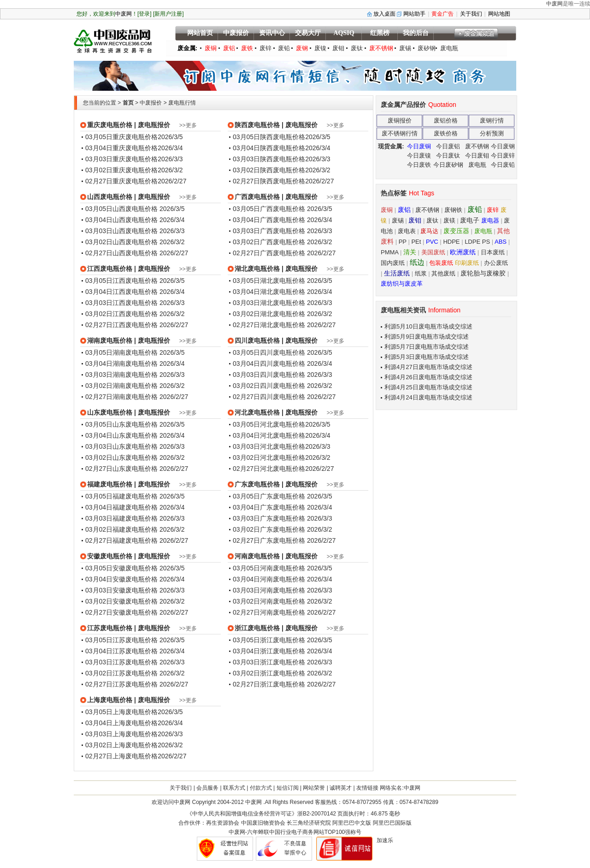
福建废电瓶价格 (110, 484)
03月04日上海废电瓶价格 (121, 723)
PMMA (389, 252)
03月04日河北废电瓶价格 (269, 435)
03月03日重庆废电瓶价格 (121, 159)
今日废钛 (448, 155)
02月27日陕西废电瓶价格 (269, 181)
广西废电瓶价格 (257, 197)
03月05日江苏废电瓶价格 (122, 640)
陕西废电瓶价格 (257, 125)
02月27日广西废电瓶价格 (270, 253)
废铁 (247, 48)
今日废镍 (419, 155)
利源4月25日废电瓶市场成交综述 (428, 387)
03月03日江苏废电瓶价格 (122, 662)
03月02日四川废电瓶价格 (270, 386)
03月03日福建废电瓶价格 (122, 518)
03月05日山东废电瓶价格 (122, 424)
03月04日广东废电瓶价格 (270, 507)
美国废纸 (433, 252)
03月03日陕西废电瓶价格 (269, 159)
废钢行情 (492, 120)
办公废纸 (496, 263)
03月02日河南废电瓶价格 (270, 601)
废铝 (229, 48)
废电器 (490, 220)
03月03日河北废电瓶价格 (269, 446)
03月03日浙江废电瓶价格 (270, 662)
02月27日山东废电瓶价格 (122, 469)
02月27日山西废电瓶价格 (122, 253)
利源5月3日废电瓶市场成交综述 (427, 357)
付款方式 (261, 788)
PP (403, 242)
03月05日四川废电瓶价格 (270, 352)
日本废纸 (493, 252)
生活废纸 (397, 273)
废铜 (211, 48)
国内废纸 (393, 263)
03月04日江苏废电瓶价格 (122, 651)
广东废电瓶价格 (257, 484)
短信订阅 (288, 788)
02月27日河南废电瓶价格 (270, 612)
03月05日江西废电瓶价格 (122, 281)
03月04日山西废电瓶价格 (122, 220)
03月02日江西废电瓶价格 (122, 314)
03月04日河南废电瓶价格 (270, 579)
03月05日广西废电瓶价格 (270, 209)
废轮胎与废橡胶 (484, 273)
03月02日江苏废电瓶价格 (122, 673)
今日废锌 (503, 155)
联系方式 (234, 788)
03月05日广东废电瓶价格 (270, 496)
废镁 (449, 220)
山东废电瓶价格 (110, 412)
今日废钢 (503, 146)
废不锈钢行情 (400, 133)
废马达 (429, 231)
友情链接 (367, 788)
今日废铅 (503, 165)
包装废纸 (441, 263)
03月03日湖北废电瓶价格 (270, 303)
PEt (416, 242)
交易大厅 (308, 33)
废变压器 (456, 231)
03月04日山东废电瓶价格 (122, 435)
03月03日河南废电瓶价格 (270, 590)
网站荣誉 (314, 788)
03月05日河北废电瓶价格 (269, 424)
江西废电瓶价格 (110, 269)
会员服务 (207, 788)
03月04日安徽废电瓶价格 (122, 579)
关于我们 (181, 788)
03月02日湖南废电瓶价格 (122, 386)
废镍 (320, 48)
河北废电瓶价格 (257, 412)
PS (486, 242)
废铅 (284, 48)
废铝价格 (446, 120)
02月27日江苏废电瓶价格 (122, 684)
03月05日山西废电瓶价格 (122, 209)
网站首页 (200, 33)
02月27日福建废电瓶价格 (122, 540)
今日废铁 (419, 165)
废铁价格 (446, 133)
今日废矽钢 (448, 165)
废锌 (265, 48)
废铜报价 (400, 120)
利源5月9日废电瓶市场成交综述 (427, 337)
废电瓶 (449, 48)
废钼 (338, 48)
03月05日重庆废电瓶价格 (121, 137)
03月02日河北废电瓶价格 (269, 457)
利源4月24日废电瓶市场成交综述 (428, 397)
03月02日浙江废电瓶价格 (270, 673)
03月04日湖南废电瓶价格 (122, 364)
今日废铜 (419, 146)
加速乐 (385, 840)
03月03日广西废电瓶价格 (270, 231)
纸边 (417, 262)
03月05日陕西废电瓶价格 (269, 137)
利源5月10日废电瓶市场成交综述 (428, 326)
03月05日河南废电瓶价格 (270, 568)
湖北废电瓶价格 (257, 269)
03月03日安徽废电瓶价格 (122, 590)
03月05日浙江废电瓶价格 (270, 640)
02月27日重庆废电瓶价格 (121, 181)
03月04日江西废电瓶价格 (122, 292)
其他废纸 (443, 273)
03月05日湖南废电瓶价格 (122, 352)
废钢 (302, 48)
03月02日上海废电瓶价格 (121, 745)
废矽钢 (427, 48)
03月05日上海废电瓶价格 (121, 712)
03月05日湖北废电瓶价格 (270, 281)
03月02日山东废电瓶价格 (122, 457)
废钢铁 (453, 210)
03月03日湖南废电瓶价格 (122, 375)
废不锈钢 (381, 48)
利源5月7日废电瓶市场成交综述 (427, 347)
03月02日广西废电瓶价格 (270, 242)
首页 (128, 103)
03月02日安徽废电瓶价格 (122, 601)
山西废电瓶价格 (110, 197)
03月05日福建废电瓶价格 (122, 496)
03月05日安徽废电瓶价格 (122, 568)
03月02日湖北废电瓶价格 (270, 314)
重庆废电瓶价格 (110, 125)
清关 (410, 252)
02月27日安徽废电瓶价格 (122, 612)
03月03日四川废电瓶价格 (270, 375)
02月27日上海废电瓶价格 (121, 756)
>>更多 (188, 125)
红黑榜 (380, 33)
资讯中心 (272, 33)
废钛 (357, 48)
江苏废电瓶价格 (110, 628)
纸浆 (421, 273)
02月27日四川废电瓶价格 (270, 397)
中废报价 (236, 33)
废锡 (405, 48)
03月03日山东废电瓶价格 (122, 446)
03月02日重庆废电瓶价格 (121, 170)
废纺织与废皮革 (402, 284)
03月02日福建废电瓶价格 (122, 529)
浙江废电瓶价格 (257, 628)
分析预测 (492, 133)
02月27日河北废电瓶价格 (269, 469)
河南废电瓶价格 (257, 556)
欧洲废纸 (463, 252)
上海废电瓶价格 (110, 700)
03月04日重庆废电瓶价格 (121, 148)
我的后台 (416, 33)
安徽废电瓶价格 (110, 556)
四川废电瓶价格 (257, 340)
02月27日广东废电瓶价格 (270, 540)
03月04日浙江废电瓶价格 (270, 651)
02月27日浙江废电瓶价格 (270, 684)
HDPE (451, 242)
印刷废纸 (467, 263)
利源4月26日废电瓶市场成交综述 (428, 377)
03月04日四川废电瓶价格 (270, 364)
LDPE (472, 242)
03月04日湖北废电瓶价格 (270, 292)
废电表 (407, 231)
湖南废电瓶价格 (110, 340)
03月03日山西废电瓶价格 (122, 231)
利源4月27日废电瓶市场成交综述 (428, 367)
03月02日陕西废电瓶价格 (269, 170)
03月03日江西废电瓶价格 (122, 303)
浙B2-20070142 (317, 814)
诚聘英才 (341, 788)
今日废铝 (448, 146)
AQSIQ (344, 33)
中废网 (568, 4)
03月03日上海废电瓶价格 (121, 734)
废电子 (470, 220)
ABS (501, 242)
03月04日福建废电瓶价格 (122, 507)
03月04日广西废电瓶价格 (270, 220)
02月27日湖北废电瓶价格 (270, 325)
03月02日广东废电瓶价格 (270, 529)
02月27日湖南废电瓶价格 (122, 397)
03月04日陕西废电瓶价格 (269, 148)
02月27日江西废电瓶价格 (122, 325)
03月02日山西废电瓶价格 (122, 242)
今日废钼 (477, 155)
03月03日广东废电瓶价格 (270, 518)
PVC (432, 242)
